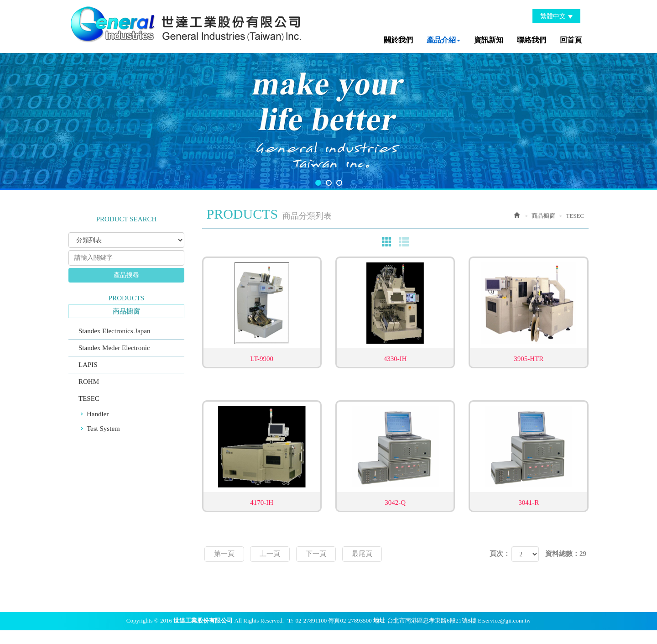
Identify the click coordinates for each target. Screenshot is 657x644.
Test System (103, 429)
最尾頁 (362, 554)
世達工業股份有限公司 (187, 23)
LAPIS (88, 365)
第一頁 (224, 554)
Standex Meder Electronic (114, 348)
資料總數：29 (566, 554)
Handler (98, 414)
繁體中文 (556, 16)
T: (290, 620)
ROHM (89, 382)
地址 (379, 620)
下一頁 (316, 554)
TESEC (89, 398)
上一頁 (270, 554)
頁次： (500, 554)
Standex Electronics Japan (114, 331)
